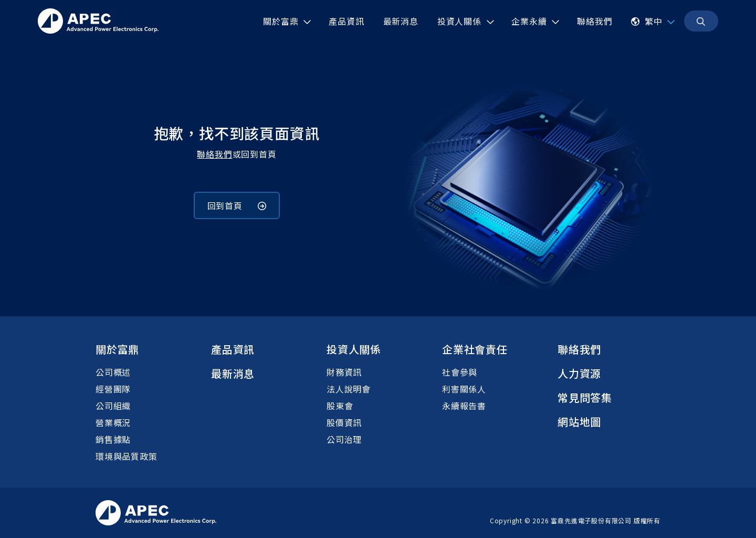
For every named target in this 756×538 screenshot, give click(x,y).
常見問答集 (585, 397)
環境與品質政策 (127, 456)
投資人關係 (354, 349)
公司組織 (113, 406)
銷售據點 (113, 439)
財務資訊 (344, 372)
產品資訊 (233, 349)
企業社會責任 (475, 349)
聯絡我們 (214, 154)
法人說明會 (349, 389)
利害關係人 (464, 389)
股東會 (340, 406)
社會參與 (460, 372)
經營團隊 (113, 389)
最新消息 (233, 373)
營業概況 (113, 422)
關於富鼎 (117, 349)
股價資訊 (344, 422)
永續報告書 (464, 406)
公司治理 (344, 439)
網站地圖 (579, 422)
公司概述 (113, 372)
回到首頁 (237, 205)
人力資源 (579, 373)
